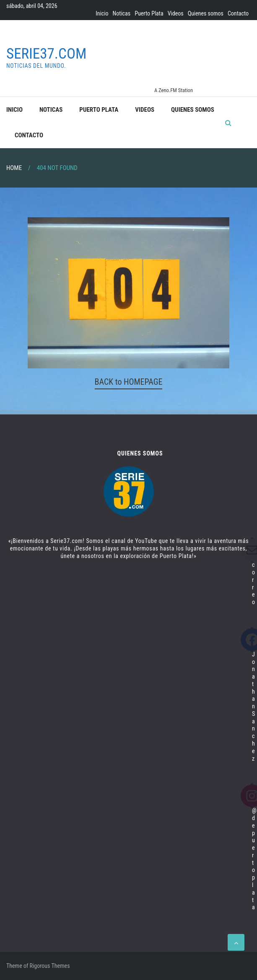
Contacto (238, 13)
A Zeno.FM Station (174, 90)
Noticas (122, 13)
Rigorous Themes (50, 966)
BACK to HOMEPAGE (129, 382)
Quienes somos (206, 13)
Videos (176, 13)
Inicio (102, 13)
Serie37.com (46, 54)
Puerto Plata (149, 13)
